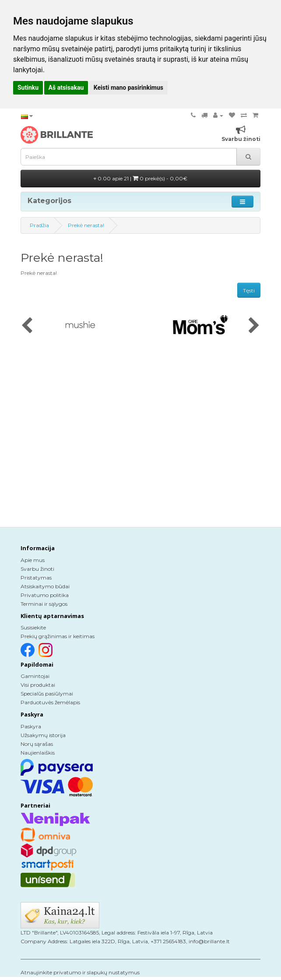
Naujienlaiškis (38, 753)
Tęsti (249, 290)
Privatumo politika (45, 595)
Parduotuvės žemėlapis (50, 702)
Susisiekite (33, 627)
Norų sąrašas (37, 744)
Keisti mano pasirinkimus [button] (128, 88)
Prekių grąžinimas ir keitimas (58, 636)
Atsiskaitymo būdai (45, 586)
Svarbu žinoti (37, 569)
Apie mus (33, 560)
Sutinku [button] (28, 88)
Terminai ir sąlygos (44, 604)
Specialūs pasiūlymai (47, 694)
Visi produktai (38, 685)
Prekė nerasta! (86, 225)
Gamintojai (35, 676)
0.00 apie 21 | (140, 178)
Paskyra (31, 726)
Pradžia (39, 225)
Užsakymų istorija (43, 735)
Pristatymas (36, 578)
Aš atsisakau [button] (66, 88)
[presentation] (27, 326)
